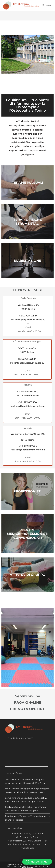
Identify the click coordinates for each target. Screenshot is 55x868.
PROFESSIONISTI (27, 491)
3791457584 (31, 316)
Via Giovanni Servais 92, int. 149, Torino (27, 844)
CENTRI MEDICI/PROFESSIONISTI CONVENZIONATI (28, 534)
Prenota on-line (28, 709)
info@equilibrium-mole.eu (31, 320)
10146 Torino (28, 440)
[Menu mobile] (47, 5)
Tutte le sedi (28, 848)
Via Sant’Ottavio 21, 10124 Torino (27, 834)
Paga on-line (28, 702)
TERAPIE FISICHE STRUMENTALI (28, 222)
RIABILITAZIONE (27, 261)
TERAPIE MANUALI (27, 183)
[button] (37, 862)
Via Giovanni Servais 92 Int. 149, (28, 434)
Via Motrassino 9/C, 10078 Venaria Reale (27, 841)
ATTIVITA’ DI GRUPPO (28, 575)
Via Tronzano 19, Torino (27, 837)
